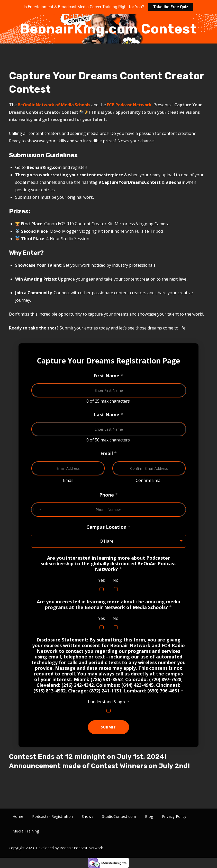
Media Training (26, 831)
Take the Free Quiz (171, 7)
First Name (108, 376)
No (116, 580)
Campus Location (108, 527)
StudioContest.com (119, 816)
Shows (88, 816)
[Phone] (109, 510)
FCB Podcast (120, 105)
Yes (102, 580)
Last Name (109, 414)
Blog (149, 816)
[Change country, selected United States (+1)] (37, 510)
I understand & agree (108, 702)
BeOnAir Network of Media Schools (54, 105)
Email (68, 480)
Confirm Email (149, 480)
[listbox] (109, 541)
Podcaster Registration (53, 816)
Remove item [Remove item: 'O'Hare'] (177, 541)
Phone (109, 495)
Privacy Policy (174, 816)
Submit (109, 727)
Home (18, 816)
